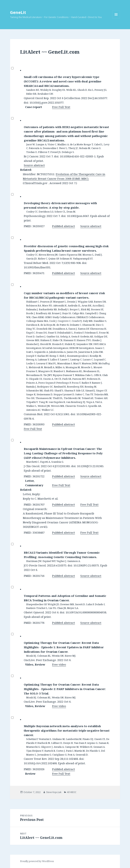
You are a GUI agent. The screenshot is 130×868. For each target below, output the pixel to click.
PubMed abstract (64, 226)
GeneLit (18, 12)
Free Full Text (61, 107)
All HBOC (72, 792)
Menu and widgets (116, 18)
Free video (59, 664)
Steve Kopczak (54, 792)
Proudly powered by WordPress (37, 861)
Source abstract (34, 165)
